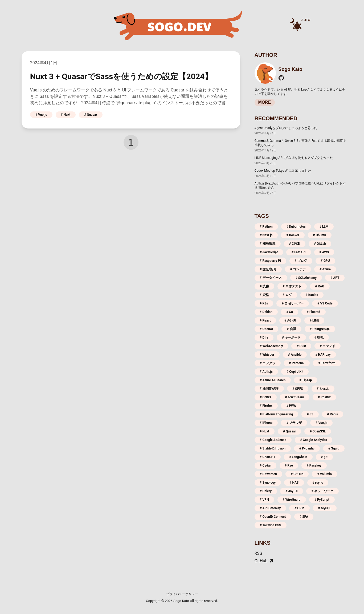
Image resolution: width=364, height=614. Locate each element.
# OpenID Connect (273, 517)
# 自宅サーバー (293, 303)
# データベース (271, 278)
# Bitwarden (268, 474)
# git (324, 457)
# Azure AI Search (273, 380)
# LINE (314, 320)
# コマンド (328, 346)
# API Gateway (270, 508)
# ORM (299, 508)
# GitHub (297, 474)
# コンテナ (298, 269)
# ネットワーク (322, 491)
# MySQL (325, 508)
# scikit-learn (295, 397)
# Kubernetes (296, 227)
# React (265, 320)
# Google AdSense (273, 440)
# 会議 (291, 329)
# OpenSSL (318, 431)
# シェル (323, 389)
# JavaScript (269, 252)
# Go (290, 312)
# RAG (320, 286)
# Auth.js (266, 372)
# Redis (333, 414)
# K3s (264, 303)
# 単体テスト (292, 286)
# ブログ (301, 261)
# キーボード (291, 338)
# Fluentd (314, 312)
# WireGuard (292, 500)
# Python (266, 227)
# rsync (318, 483)
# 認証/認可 (268, 269)
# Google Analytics (314, 440)
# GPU (325, 261)
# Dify (264, 338)
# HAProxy (323, 355)
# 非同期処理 (269, 389)
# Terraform (327, 363)
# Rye (289, 465)
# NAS (294, 483)
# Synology (268, 483)
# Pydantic (307, 448)
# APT (335, 278)
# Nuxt (66, 115)
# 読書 (264, 286)
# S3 (310, 414)
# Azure (325, 269)
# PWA (291, 406)
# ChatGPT (268, 457)
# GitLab (320, 244)
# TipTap (306, 380)
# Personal (297, 363)
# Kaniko (312, 295)
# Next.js (266, 235)
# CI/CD (295, 244)
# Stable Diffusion (273, 448)
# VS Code (325, 303)
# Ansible (295, 355)
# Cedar (265, 465)
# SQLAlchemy (306, 278)
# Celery (266, 491)
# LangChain (298, 457)
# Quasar (91, 115)
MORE (265, 102)
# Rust (301, 346)
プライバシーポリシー (182, 594)
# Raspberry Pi (270, 261)
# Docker (293, 235)
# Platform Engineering (277, 414)
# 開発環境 (268, 244)
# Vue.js (41, 115)
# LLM (324, 227)
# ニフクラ (268, 363)
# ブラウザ (294, 423)
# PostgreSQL (320, 329)
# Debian (266, 312)
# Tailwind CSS (271, 525)
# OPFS (298, 389)
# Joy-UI (292, 491)
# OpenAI (267, 329)
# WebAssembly (271, 346)
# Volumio (324, 474)
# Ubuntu (320, 235)
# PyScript (322, 500)
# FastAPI (298, 252)
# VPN (264, 500)
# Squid (334, 448)
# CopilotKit (295, 372)
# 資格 (264, 295)
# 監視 (319, 338)
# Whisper (267, 355)
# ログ (287, 295)
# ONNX (266, 397)
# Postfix (324, 397)
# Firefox (266, 406)
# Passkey (314, 465)
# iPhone (266, 423)
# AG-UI (290, 320)
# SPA (304, 517)
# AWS (324, 252)
